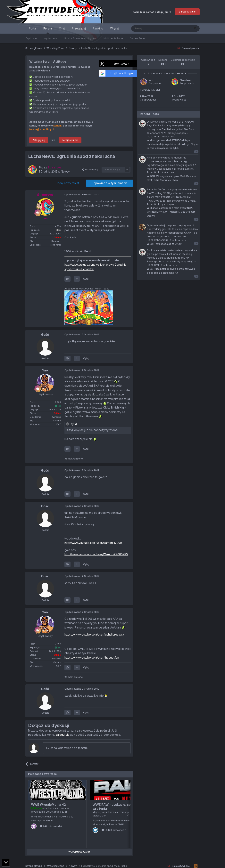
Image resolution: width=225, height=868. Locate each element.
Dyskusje (31, 38)
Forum (48, 30)
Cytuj (86, 279)
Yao (151, 80)
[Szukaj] (151, 28)
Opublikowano (82, 195)
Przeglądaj (79, 28)
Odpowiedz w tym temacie (109, 183)
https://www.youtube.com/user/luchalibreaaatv (94, 634)
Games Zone (137, 38)
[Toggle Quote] (68, 424)
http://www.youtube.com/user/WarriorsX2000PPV (96, 554)
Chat (62, 28)
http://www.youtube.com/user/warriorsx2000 (93, 543)
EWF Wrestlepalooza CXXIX (165, 244)
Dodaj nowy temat (67, 183)
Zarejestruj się (187, 12)
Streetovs (186, 80)
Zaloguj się (39, 140)
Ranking (98, 28)
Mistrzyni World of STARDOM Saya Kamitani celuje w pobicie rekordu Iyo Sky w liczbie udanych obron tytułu (172, 144)
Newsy (65, 171)
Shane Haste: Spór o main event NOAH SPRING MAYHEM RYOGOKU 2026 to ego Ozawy (171, 212)
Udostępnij (90, 170)
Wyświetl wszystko (79, 852)
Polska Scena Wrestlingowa (80, 38)
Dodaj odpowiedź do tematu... (67, 748)
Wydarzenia (51, 38)
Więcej (115, 28)
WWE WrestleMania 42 (48, 805)
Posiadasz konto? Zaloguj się (152, 12)
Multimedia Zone (113, 38)
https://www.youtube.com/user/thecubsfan (92, 657)
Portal (33, 28)
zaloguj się (62, 735)
